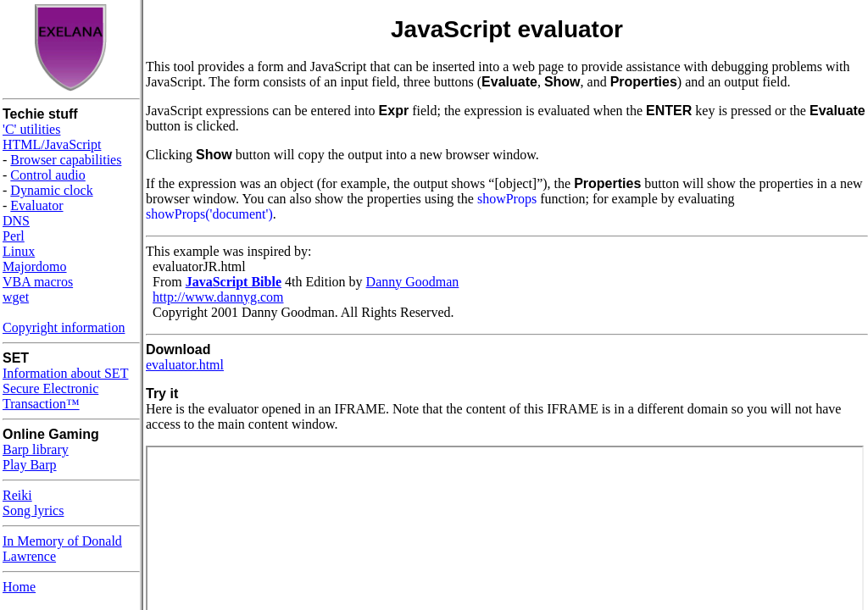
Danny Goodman (413, 282)
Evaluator (36, 205)
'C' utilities (31, 129)
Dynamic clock (51, 190)
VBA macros (38, 282)
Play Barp (30, 465)
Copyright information (64, 327)
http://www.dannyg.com (218, 297)
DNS (16, 221)
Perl (14, 236)
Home (19, 587)
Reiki (17, 495)
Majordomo (35, 266)
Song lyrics (33, 510)
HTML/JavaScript (52, 144)
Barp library (36, 449)
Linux (19, 251)
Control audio (47, 175)
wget (16, 297)
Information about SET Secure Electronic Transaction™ (65, 388)
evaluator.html (185, 365)
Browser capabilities (66, 160)
